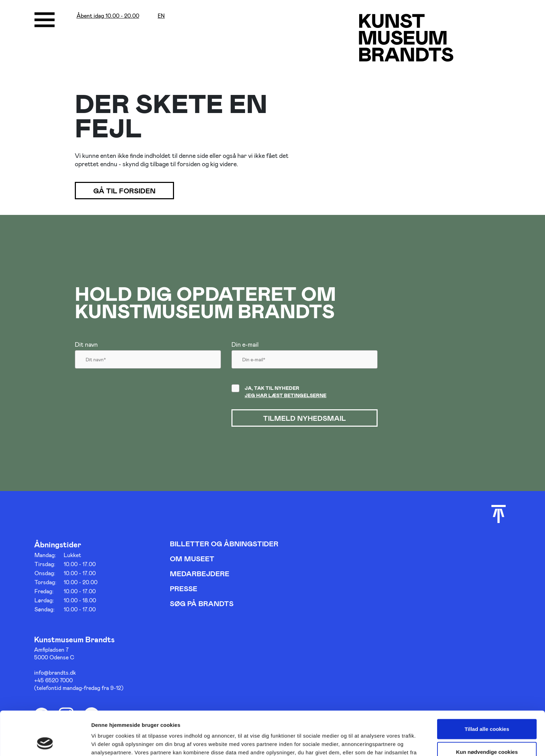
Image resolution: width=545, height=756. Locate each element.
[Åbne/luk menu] (45, 20)
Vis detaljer (362, 742)
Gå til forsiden (124, 191)
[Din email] (305, 361)
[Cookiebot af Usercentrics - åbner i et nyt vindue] (45, 742)
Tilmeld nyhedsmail (305, 418)
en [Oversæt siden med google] (161, 16)
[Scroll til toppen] (499, 514)
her (191, 720)
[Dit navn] (148, 361)
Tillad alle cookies (487, 688)
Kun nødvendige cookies (487, 711)
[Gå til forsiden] (406, 37)
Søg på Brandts (202, 603)
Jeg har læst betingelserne (286, 395)
